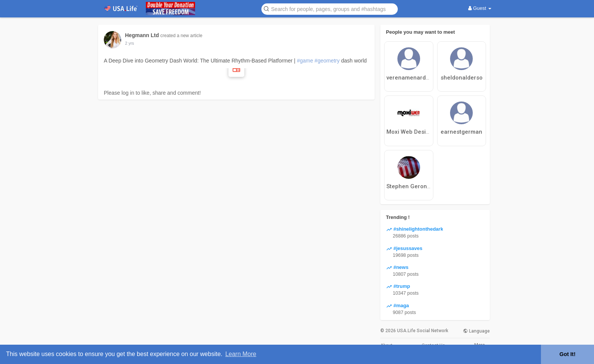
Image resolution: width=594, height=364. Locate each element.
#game (305, 61)
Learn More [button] (241, 354)
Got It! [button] (567, 354)
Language (476, 331)
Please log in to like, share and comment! (152, 93)
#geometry (327, 61)
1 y (128, 43)
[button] (330, 9)
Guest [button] (480, 8)
